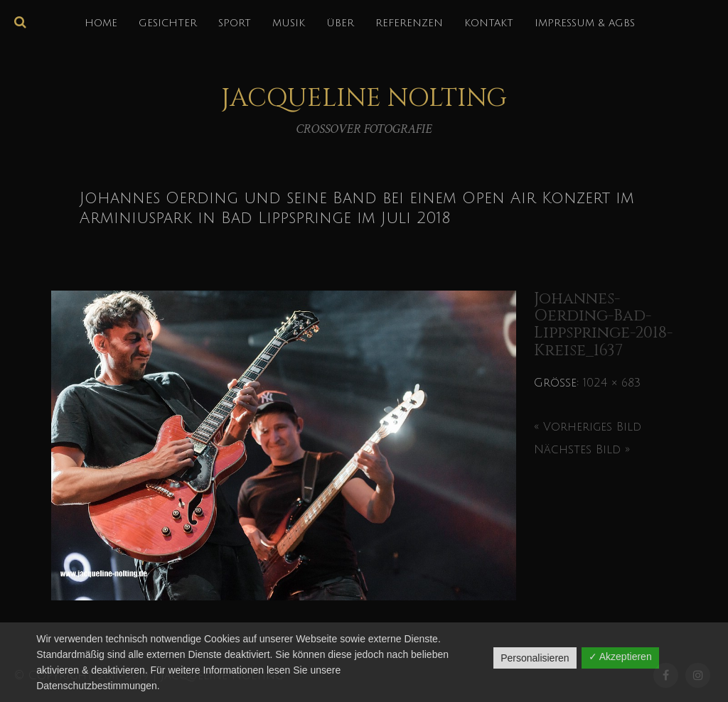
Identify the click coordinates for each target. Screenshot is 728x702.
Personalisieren (535, 658)
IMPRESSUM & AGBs (585, 23)
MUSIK (289, 23)
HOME (101, 23)
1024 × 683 (612, 383)
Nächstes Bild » (582, 450)
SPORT (235, 23)
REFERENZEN (409, 23)
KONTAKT (489, 23)
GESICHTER (168, 23)
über (340, 23)
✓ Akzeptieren (620, 657)
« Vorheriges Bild (588, 427)
